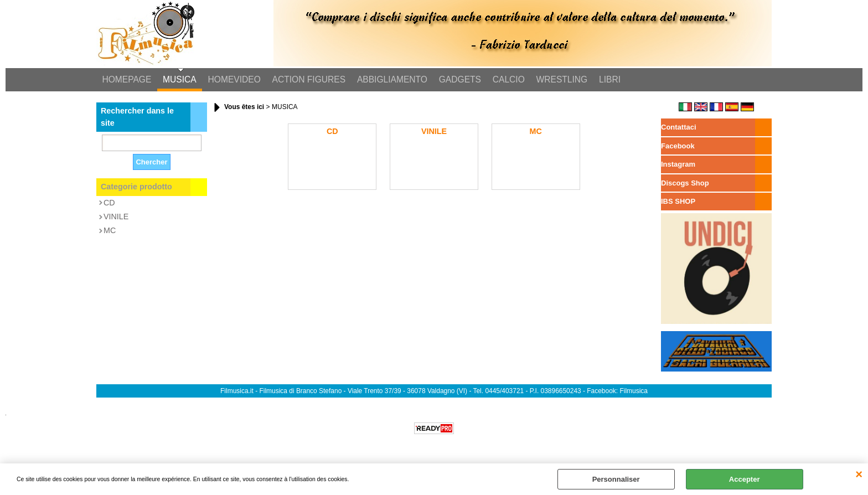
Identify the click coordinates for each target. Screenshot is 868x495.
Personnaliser (616, 479)
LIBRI (606, 80)
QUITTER (859, 475)
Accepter (745, 479)
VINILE (116, 217)
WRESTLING (559, 80)
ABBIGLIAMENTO (391, 80)
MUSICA (179, 80)
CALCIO (506, 80)
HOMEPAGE (126, 80)
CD (109, 203)
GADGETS (458, 80)
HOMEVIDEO (233, 80)
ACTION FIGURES (308, 80)
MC (110, 231)
